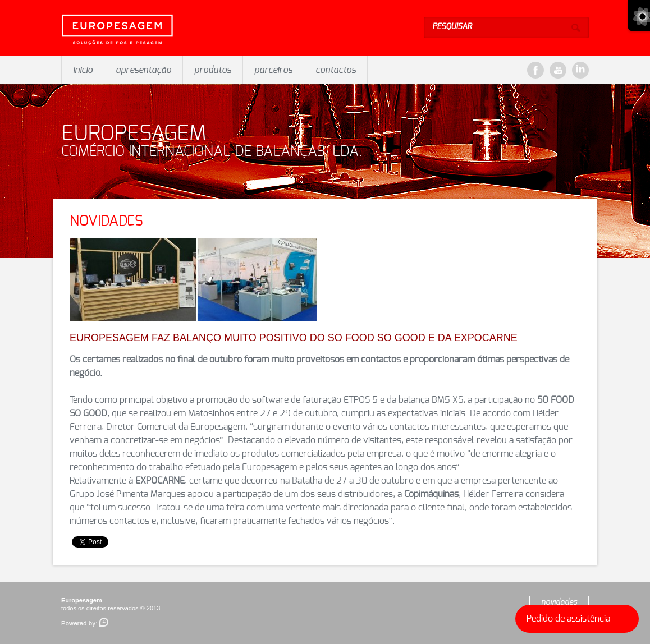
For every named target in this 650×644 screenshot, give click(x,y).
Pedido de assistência (580, 619)
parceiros (273, 70)
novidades (559, 602)
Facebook (535, 70)
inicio (83, 70)
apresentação (143, 70)
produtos (213, 70)
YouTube (558, 70)
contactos (336, 70)
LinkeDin (580, 70)
